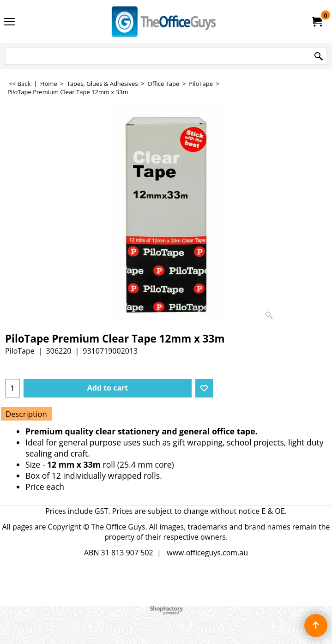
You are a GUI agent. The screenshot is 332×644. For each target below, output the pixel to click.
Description (26, 414)
